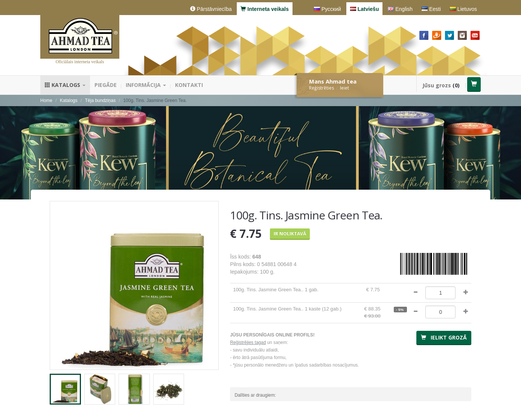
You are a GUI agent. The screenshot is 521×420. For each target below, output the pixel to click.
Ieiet (344, 88)
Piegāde (106, 85)
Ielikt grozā (444, 337)
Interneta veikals (265, 9)
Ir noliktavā (290, 234)
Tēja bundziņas (100, 100)
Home (46, 100)
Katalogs (65, 85)
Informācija (146, 85)
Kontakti (189, 85)
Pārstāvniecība (211, 9)
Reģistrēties (321, 88)
